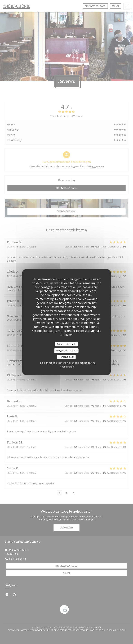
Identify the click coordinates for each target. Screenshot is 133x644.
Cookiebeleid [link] (67, 367)
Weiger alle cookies (66, 350)
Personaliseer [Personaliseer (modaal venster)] (66, 357)
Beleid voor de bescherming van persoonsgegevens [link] (68, 363)
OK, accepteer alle (66, 344)
